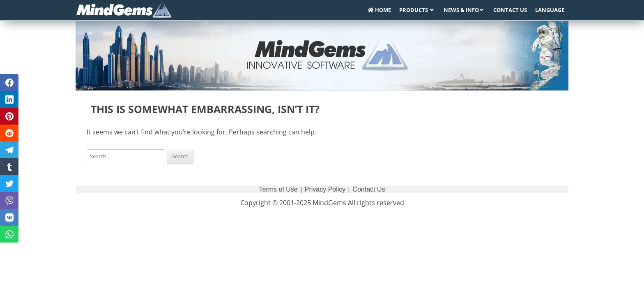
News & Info (461, 10)
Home (379, 10)
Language (550, 10)
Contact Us (510, 10)
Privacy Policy (325, 189)
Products (414, 10)
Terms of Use (278, 189)
